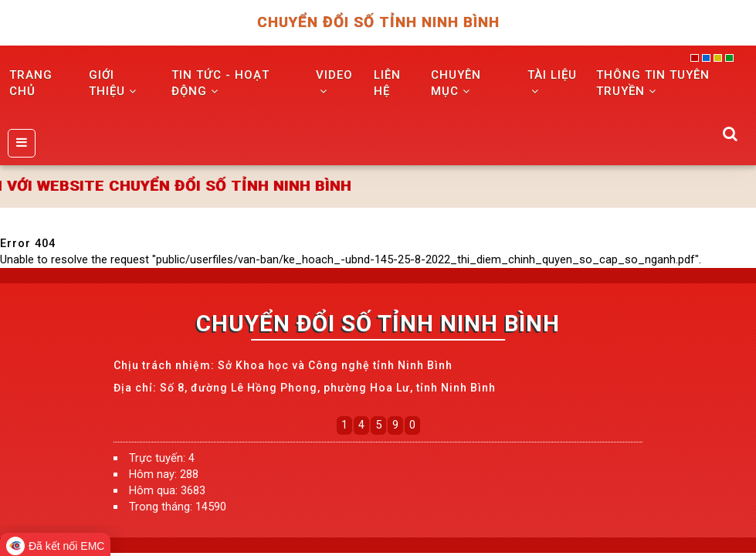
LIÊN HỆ (387, 83)
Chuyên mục (456, 83)
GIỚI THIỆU (113, 83)
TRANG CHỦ (31, 83)
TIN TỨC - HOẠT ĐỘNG (220, 83)
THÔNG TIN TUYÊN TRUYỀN (653, 83)
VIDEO (334, 82)
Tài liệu (552, 82)
